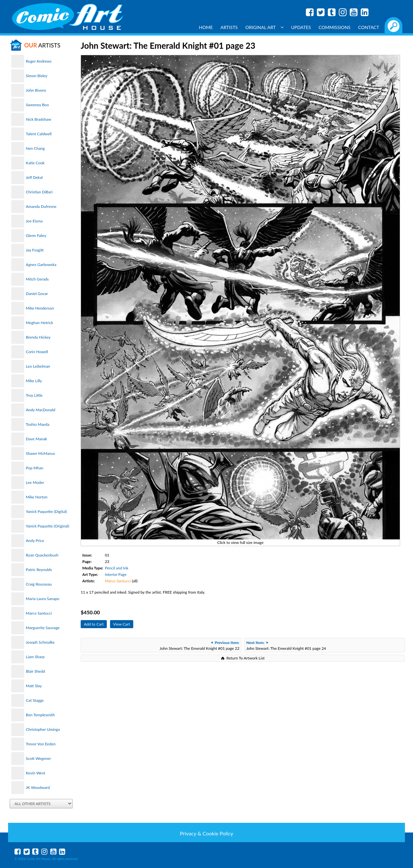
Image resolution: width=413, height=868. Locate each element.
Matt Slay (34, 686)
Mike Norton (37, 497)
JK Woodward (38, 787)
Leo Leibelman (38, 366)
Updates (301, 27)
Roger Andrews (39, 61)
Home (206, 27)
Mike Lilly (34, 381)
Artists (229, 27)
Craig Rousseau (39, 584)
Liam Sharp (35, 657)
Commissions (334, 27)
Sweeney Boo (37, 105)
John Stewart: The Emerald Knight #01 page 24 (286, 645)
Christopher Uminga (43, 729)
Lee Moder (35, 482)
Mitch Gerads (37, 279)
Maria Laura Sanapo (43, 599)
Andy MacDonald (40, 410)
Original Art (264, 27)
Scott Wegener (38, 758)
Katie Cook (35, 163)
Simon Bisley (37, 76)
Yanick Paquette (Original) (47, 526)
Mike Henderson (40, 308)
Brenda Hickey (38, 337)
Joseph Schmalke (40, 642)
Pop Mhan (35, 468)
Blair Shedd (35, 671)
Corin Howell (37, 352)
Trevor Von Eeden (41, 744)
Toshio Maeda (38, 424)
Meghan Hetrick (40, 323)
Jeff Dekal (34, 177)
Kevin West (35, 773)
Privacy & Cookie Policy (206, 833)
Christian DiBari (39, 192)
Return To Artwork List (246, 658)
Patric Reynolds (39, 570)
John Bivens (36, 90)
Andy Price (35, 541)
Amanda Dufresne (41, 206)
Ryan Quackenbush (42, 555)
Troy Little (34, 395)
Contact (369, 27)
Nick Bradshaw (39, 119)
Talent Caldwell (39, 134)
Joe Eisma (34, 221)
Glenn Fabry (36, 235)
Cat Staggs (35, 700)
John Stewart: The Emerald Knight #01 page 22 (200, 645)
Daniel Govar (37, 294)
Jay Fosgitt (35, 250)
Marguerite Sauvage (43, 628)
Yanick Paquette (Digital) (46, 511)
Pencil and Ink (117, 568)
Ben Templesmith (40, 715)
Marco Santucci (39, 613)
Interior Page (116, 574)
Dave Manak (36, 439)
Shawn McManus (40, 453)
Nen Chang (35, 148)
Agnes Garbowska (41, 265)
